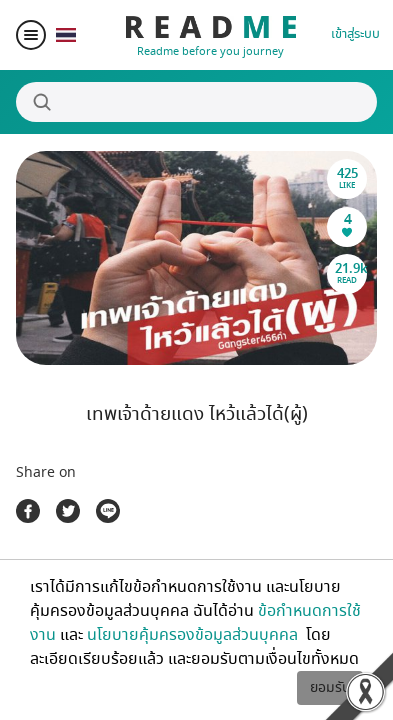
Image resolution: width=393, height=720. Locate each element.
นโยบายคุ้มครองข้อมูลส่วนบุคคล (194, 635)
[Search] (196, 102)
